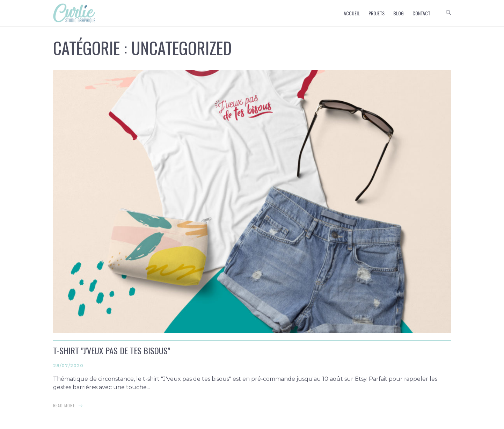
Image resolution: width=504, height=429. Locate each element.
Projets (377, 13)
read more (64, 405)
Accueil (352, 13)
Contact (421, 13)
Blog (399, 13)
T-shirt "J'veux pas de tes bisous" (112, 350)
